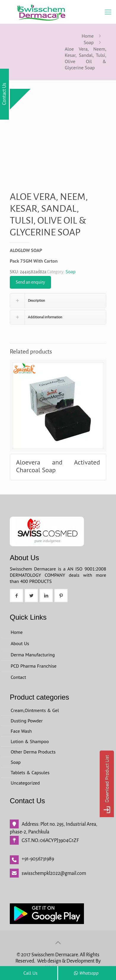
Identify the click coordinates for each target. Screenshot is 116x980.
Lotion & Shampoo (30, 741)
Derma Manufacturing (33, 655)
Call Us (31, 973)
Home (88, 36)
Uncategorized (25, 783)
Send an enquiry (30, 282)
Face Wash (21, 731)
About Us (20, 643)
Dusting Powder (27, 721)
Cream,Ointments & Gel (35, 710)
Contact (18, 677)
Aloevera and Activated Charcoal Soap (58, 466)
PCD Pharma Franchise (34, 666)
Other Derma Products (33, 752)
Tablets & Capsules (30, 772)
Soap (89, 42)
